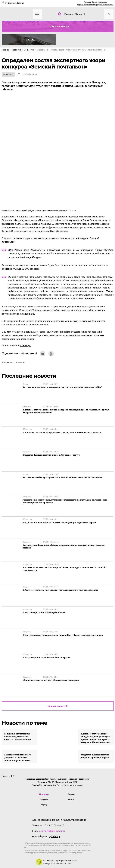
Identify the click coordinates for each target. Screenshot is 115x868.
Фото (44, 804)
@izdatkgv (55, 836)
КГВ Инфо (26, 345)
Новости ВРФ (8, 775)
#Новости (21, 362)
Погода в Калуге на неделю (95, 2)
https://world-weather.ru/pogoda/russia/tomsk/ (95, 5)
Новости (44, 794)
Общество (8, 74)
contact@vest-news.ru (53, 830)
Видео (71, 794)
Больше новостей (57, 706)
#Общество (7, 362)
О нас (71, 799)
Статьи (44, 799)
